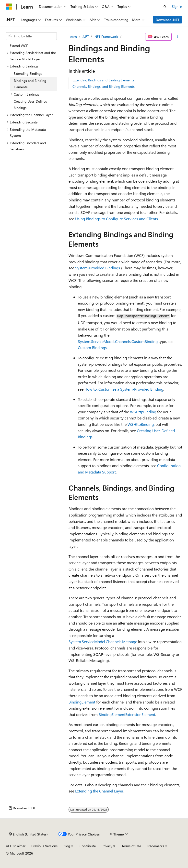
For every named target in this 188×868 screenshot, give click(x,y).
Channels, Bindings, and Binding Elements (104, 86)
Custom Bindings (92, 347)
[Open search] (165, 7)
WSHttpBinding (143, 412)
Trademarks (155, 846)
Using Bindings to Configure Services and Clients (117, 219)
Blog (67, 846)
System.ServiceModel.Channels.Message (103, 642)
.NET (85, 37)
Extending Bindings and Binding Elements (103, 80)
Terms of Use (131, 846)
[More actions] (178, 37)
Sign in (177, 6)
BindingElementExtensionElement (127, 714)
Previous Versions (44, 846)
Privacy (107, 846)
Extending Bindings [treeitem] (28, 73)
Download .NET (168, 20)
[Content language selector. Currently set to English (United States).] (28, 834)
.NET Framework (106, 37)
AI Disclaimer (16, 846)
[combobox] (31, 36)
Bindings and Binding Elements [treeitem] (30, 84)
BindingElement (82, 702)
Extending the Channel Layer (99, 791)
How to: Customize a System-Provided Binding (124, 389)
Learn (73, 37)
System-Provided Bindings (98, 268)
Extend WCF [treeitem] (19, 46)
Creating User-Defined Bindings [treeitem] (30, 104)
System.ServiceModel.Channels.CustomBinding (118, 341)
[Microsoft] (9, 7)
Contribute (88, 846)
